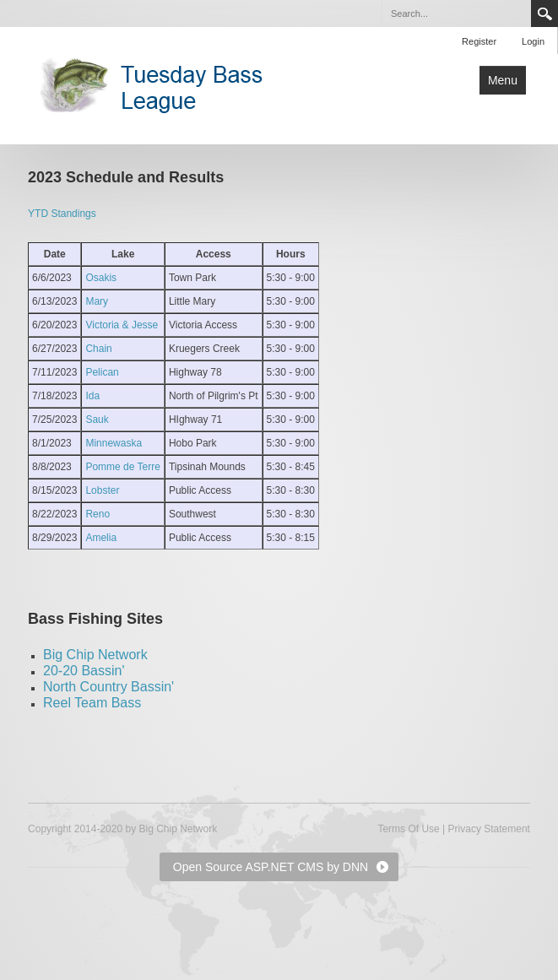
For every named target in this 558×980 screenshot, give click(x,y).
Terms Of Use (408, 829)
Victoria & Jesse (122, 325)
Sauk (97, 420)
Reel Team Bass (92, 703)
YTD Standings (62, 214)
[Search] (456, 14)
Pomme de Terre (122, 467)
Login (533, 41)
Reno (98, 514)
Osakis (101, 278)
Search (544, 14)
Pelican (102, 372)
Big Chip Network (95, 655)
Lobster (102, 490)
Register (479, 41)
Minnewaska (114, 443)
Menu (503, 80)
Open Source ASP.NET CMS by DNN (271, 867)
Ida (92, 396)
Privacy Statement (489, 829)
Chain (98, 349)
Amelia (101, 538)
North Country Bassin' (108, 687)
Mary (97, 301)
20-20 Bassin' (84, 671)
